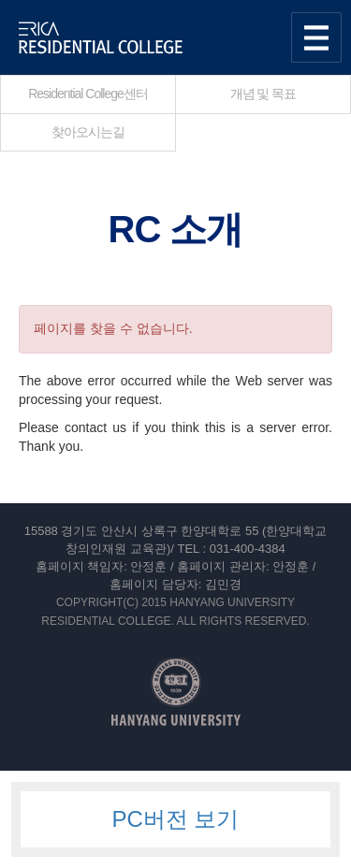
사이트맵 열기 (316, 37)
